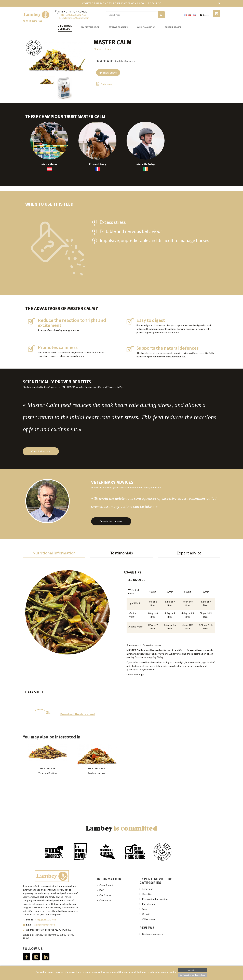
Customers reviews (152, 926)
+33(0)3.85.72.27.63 (45, 912)
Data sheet (105, 84)
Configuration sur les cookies (192, 975)
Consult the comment (111, 516)
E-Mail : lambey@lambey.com (74, 18)
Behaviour (147, 881)
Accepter (192, 970)
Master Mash (97, 761)
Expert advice (173, 27)
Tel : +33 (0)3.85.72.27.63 (73, 15)
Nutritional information (54, 545)
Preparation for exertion (155, 892)
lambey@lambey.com (45, 917)
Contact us (105, 893)
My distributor (90, 27)
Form (145, 902)
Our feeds (64, 29)
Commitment (106, 878)
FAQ (102, 883)
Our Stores (105, 888)
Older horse (148, 912)
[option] (48, 769)
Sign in (205, 15)
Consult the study (41, 449)
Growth (146, 907)
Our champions (146, 27)
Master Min (48, 761)
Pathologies (148, 897)
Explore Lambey (118, 27)
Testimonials (122, 545)
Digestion (147, 886)
